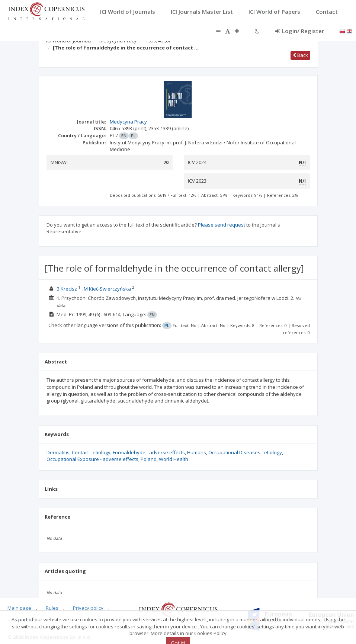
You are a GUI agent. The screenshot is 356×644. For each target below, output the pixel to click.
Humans (197, 452)
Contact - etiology (91, 452)
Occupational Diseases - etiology (245, 452)
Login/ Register (300, 31)
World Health (174, 459)
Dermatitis (58, 452)
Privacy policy (88, 608)
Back (300, 55)
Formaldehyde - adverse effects (149, 452)
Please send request (222, 225)
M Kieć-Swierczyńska (107, 289)
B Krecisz (67, 289)
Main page (19, 608)
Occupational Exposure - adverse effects (92, 459)
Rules (52, 608)
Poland (149, 459)
